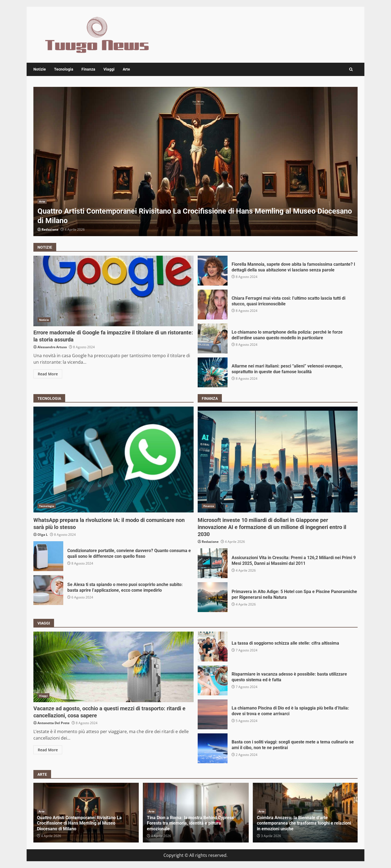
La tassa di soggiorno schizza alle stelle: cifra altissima (213, 647)
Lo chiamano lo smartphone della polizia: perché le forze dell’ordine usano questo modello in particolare (213, 338)
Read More (48, 374)
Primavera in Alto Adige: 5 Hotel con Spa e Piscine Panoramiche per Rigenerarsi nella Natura (213, 597)
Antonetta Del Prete (53, 723)
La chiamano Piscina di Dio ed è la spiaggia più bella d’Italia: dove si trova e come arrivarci (213, 714)
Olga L (43, 535)
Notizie (40, 69)
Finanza (88, 69)
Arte (126, 69)
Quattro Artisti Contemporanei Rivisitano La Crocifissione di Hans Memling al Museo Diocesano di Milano (195, 161)
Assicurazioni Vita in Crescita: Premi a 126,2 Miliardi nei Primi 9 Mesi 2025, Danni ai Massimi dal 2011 (213, 563)
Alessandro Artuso (52, 347)
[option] (195, 161)
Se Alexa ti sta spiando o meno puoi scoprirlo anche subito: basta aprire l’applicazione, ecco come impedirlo (48, 590)
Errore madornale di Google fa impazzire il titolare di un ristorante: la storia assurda (113, 291)
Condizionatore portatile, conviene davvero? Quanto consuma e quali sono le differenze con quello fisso (48, 556)
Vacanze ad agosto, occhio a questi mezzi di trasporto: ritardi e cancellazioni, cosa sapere (113, 667)
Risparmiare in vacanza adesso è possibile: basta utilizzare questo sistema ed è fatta (213, 680)
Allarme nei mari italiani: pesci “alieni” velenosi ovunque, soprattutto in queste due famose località (213, 372)
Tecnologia (64, 69)
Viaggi (109, 69)
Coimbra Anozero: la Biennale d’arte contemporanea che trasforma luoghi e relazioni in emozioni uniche (304, 823)
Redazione (50, 229)
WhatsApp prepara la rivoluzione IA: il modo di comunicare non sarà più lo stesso (113, 460)
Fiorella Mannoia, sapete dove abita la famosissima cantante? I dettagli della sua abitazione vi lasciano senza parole (213, 271)
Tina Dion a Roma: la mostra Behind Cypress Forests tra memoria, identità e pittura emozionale (190, 823)
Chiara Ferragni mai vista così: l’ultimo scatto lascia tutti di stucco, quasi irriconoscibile (213, 305)
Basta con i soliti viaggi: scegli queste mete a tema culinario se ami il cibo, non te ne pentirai (213, 748)
